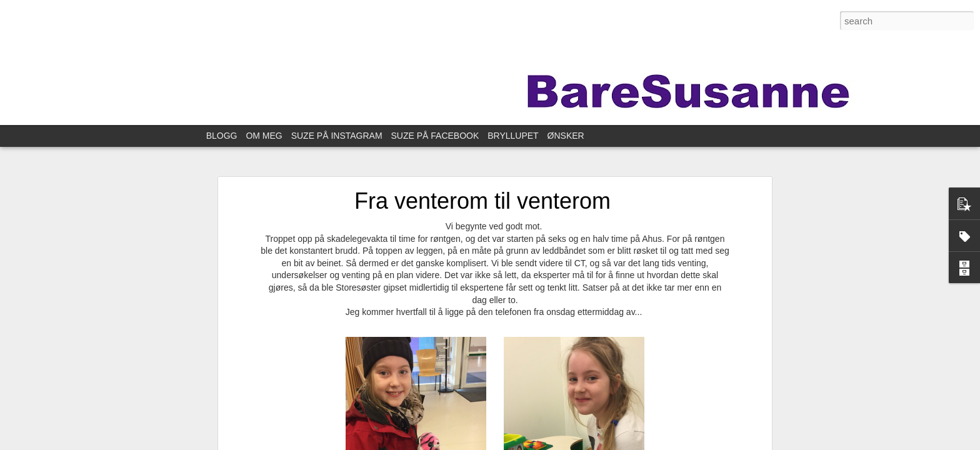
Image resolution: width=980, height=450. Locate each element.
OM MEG (264, 136)
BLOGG (222, 136)
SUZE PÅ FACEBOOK (435, 136)
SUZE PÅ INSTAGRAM (337, 136)
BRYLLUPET (513, 136)
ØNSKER (566, 136)
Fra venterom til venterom (482, 201)
